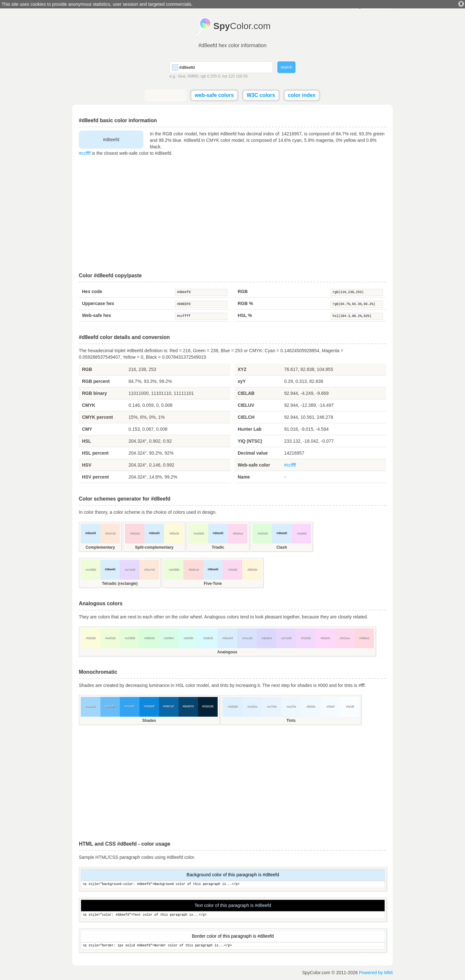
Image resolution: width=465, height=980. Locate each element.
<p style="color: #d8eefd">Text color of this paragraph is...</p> (233, 915)
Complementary (100, 547)
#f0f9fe (311, 706)
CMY (87, 429)
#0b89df (149, 706)
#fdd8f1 (232, 569)
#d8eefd (201, 292)
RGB (243, 291)
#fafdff (350, 706)
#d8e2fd (247, 638)
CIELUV (246, 405)
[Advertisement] (232, 215)
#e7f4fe (272, 706)
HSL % (245, 315)
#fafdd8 (90, 638)
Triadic (218, 547)
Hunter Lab (250, 429)
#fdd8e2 (364, 638)
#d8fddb (149, 638)
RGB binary (94, 393)
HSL (87, 441)
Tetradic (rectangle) (120, 584)
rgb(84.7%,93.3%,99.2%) (357, 304)
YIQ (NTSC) (250, 441)
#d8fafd (208, 638)
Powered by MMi (376, 973)
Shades (149, 721)
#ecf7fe (291, 706)
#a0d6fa (91, 706)
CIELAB (246, 393)
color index (302, 95)
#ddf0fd (232, 706)
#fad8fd (301, 533)
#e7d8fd (130, 569)
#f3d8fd (305, 638)
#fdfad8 (174, 533)
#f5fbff (330, 706)
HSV (87, 465)
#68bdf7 (110, 706)
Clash (282, 547)
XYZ (242, 369)
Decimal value (253, 453)
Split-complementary (154, 547)
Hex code (92, 291)
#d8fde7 (169, 638)
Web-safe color (254, 465)
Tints (291, 721)
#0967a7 (169, 706)
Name (244, 477)
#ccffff (85, 153)
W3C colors (261, 95)
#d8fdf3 (188, 638)
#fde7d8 (110, 533)
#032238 (208, 706)
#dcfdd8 (262, 533)
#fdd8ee (238, 533)
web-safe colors (214, 95)
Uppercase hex (98, 303)
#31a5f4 (130, 706)
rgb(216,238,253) (357, 292)
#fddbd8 (193, 569)
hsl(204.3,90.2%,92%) (357, 316)
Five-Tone (213, 584)
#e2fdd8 (130, 638)
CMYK (89, 405)
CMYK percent (98, 417)
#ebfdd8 (174, 569)
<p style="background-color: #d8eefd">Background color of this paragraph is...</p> (233, 885)
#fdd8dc (135, 533)
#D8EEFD (201, 304)
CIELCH (246, 417)
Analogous (227, 652)
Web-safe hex (97, 315)
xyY (242, 381)
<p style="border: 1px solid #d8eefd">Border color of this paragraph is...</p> (233, 946)
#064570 (188, 706)
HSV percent (95, 477)
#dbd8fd (266, 638)
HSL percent (95, 453)
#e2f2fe (252, 706)
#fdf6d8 (252, 569)
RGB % (245, 303)
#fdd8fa (325, 638)
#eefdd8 (198, 533)
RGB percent (96, 381)
